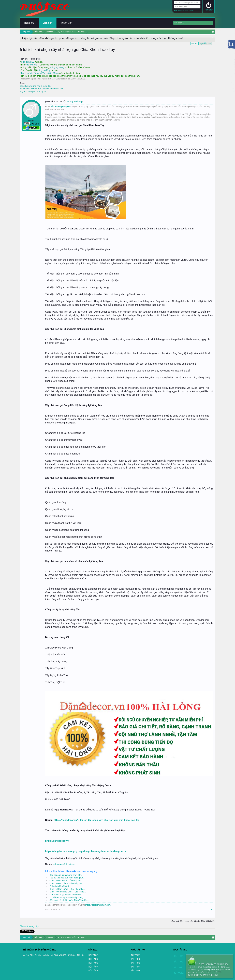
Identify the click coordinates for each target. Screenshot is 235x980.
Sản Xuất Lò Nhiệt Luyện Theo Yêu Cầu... (69, 900)
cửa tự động (31, 65)
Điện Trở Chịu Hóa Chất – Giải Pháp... (68, 892)
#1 (212, 909)
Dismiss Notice (212, 38)
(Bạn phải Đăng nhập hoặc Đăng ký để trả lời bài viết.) (193, 921)
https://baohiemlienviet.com (98, 905)
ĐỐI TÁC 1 (93, 955)
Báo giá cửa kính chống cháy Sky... (66, 875)
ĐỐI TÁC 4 (93, 967)
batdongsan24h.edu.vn (64, 864)
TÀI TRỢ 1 (135, 955)
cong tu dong (75, 102)
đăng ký (209, 970)
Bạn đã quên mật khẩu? (184, 11)
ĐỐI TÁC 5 (93, 971)
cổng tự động (44, 70)
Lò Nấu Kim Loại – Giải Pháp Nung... (67, 897)
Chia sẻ (24, 926)
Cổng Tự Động (57, 67)
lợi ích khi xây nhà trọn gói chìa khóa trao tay (41, 89)
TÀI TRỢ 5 (135, 971)
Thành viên (66, 23)
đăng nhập (225, 967)
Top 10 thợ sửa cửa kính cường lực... (67, 878)
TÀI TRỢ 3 (135, 963)
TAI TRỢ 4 (135, 967)
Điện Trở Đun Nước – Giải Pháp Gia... (67, 889)
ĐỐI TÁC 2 (93, 959)
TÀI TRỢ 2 (135, 959)
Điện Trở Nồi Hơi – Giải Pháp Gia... (66, 881)
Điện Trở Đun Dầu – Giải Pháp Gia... (67, 883)
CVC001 (74, 79)
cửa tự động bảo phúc (61, 107)
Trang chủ (29, 23)
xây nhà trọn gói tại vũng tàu (33, 92)
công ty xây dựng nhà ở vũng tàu (35, 86)
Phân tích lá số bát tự (60, 886)
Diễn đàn (194, 44)
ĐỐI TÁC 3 (93, 963)
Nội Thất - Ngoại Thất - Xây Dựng (47, 79)
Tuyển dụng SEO (205, 43)
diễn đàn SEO (28, 62)
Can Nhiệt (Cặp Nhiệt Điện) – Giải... (67, 895)
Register (209, 10)
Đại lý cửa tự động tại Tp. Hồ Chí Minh (40, 73)
